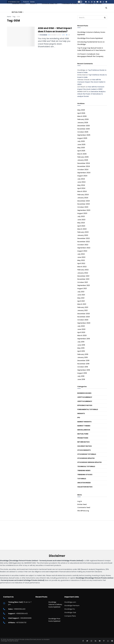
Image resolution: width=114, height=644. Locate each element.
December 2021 (83, 276)
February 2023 (83, 232)
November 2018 (83, 364)
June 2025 (81, 145)
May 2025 (81, 148)
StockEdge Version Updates (89, 462)
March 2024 (82, 191)
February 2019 (83, 354)
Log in (80, 501)
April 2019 (81, 351)
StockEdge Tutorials (87, 454)
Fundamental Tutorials (88, 409)
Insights (81, 413)
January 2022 (83, 273)
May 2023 (81, 223)
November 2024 (84, 166)
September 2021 (84, 285)
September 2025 (84, 135)
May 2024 (81, 185)
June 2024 (81, 182)
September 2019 (84, 339)
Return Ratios (83, 442)
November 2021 (83, 279)
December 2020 (84, 314)
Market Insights (84, 422)
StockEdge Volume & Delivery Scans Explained (55, 605)
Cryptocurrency (85, 397)
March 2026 (82, 116)
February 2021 (83, 307)
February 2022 (83, 270)
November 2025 (84, 129)
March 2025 (82, 154)
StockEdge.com (14, 2)
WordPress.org (83, 511)
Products (26, 2)
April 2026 (81, 113)
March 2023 (82, 229)
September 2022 (84, 248)
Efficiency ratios (85, 405)
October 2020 (83, 320)
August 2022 (82, 251)
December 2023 (84, 201)
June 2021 (81, 295)
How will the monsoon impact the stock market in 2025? (91, 82)
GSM (18, 17)
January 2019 (82, 357)
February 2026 (83, 119)
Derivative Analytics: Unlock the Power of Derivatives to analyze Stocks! (92, 94)
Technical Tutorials (86, 466)
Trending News (84, 471)
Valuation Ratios (85, 487)
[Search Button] (106, 8)
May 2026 (81, 110)
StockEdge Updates (86, 458)
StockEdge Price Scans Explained (90, 38)
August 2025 (82, 138)
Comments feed (84, 507)
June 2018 (81, 379)
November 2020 (84, 317)
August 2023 (82, 213)
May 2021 (81, 298)
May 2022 (81, 260)
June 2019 (81, 345)
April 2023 (81, 226)
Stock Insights (84, 450)
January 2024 (83, 198)
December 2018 (83, 361)
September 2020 (84, 323)
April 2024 (81, 188)
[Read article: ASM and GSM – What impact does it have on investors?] (21, 37)
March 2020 (82, 335)
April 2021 (81, 301)
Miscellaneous (84, 430)
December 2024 (84, 163)
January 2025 (83, 160)
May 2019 (81, 348)
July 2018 (81, 376)
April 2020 (81, 332)
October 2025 (83, 132)
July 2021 (81, 292)
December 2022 (84, 238)
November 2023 (84, 204)
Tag (14, 17)
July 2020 (81, 326)
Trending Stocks (85, 475)
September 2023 (84, 210)
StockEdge (43, 35)
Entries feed (82, 504)
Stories (32, 2)
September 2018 (84, 370)
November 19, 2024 (55, 35)
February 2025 (83, 157)
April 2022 (81, 263)
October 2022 (83, 245)
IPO (79, 418)
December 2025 (84, 126)
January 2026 (83, 123)
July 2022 (81, 254)
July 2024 (81, 179)
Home (9, 17)
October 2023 (83, 207)
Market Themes (84, 426)
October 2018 (83, 367)
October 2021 (83, 282)
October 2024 (83, 170)
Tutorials (82, 479)
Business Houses (84, 393)
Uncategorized (84, 483)
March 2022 (82, 267)
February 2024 (83, 195)
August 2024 (82, 176)
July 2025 (81, 141)
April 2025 (81, 151)
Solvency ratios (85, 446)
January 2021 (82, 310)
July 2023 (81, 216)
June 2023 (81, 220)
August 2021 (82, 288)
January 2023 (83, 235)
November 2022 (84, 242)
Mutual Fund (17, 12)
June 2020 (81, 329)
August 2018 (82, 373)
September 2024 (84, 173)
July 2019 (81, 342)
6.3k (68, 35)
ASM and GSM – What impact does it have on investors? (55, 30)
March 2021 (82, 304)
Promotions (83, 438)
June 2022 (81, 257)
